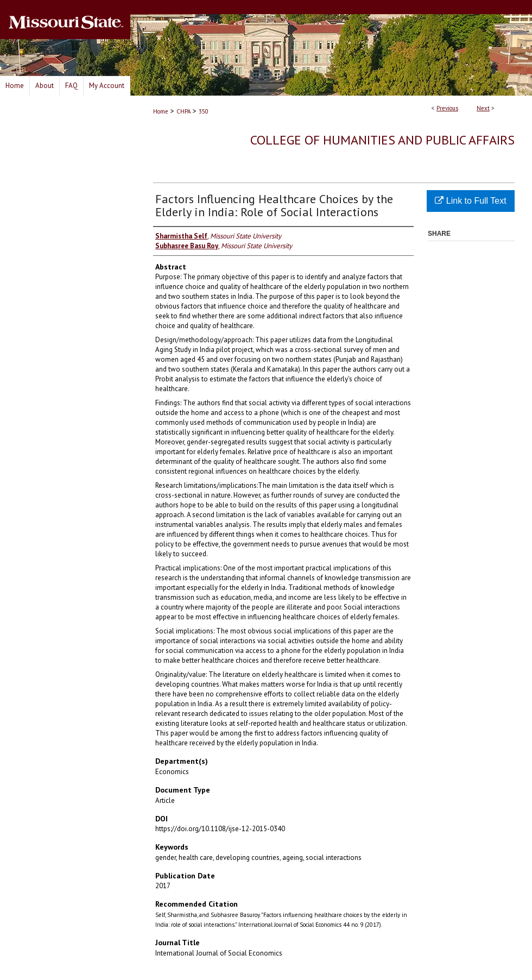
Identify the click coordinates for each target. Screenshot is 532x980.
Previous (447, 108)
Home (161, 111)
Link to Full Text (470, 201)
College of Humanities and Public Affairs (382, 140)
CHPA (183, 111)
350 (204, 111)
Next (483, 108)
